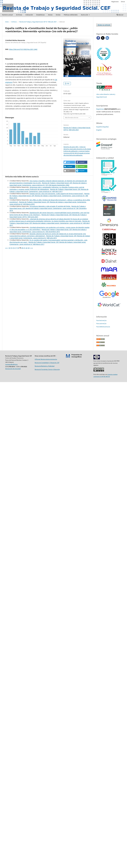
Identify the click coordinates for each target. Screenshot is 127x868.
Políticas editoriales (71, 15)
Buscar (120, 15)
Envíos (58, 15)
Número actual (7, 15)
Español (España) (102, 127)
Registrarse (115, 2)
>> (32, 248)
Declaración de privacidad (13, 369)
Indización (29, 15)
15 (12, 248)
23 (29, 248)
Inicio (7, 22)
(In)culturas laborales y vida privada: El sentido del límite (50, 206)
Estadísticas (40, 15)
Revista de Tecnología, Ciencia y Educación (47, 369)
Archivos (19, 15)
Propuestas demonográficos (77, 356)
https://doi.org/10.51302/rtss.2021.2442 (23, 49)
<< (6, 248)
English (99, 130)
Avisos (50, 15)
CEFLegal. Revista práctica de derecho (46, 359)
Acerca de (85, 15)
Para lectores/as (101, 320)
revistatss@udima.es (11, 364)
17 (16, 248)
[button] (69, 162)
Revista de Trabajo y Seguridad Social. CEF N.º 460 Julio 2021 (38, 22)
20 (22, 248)
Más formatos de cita (72, 118)
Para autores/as (101, 324)
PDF (68, 83)
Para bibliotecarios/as (103, 327)
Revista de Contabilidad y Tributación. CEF (47, 363)
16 (14, 248)
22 (26, 248)
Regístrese (100, 109)
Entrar (123, 2)
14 (10, 248)
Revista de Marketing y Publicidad (45, 366)
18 (18, 248)
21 (24, 248)
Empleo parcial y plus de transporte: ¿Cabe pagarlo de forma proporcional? (57, 194)
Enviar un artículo (104, 25)
